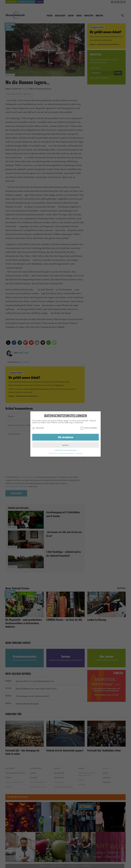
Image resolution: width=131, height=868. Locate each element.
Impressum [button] (79, 453)
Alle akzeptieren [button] (66, 438)
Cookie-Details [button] (53, 453)
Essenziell (38, 428)
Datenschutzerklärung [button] (67, 453)
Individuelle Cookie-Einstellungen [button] (65, 450)
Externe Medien (89, 428)
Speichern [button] (65, 445)
